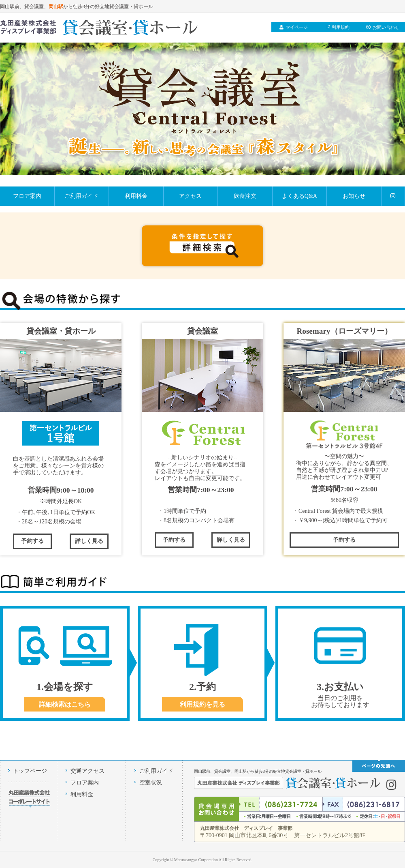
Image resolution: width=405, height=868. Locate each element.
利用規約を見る (202, 704)
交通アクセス (87, 771)
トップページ (30, 771)
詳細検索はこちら (65, 704)
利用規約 (338, 27)
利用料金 (136, 196)
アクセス (190, 196)
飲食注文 (245, 196)
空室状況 (151, 783)
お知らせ (354, 196)
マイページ (294, 27)
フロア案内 (27, 196)
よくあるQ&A (299, 196)
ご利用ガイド (81, 196)
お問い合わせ (383, 27)
